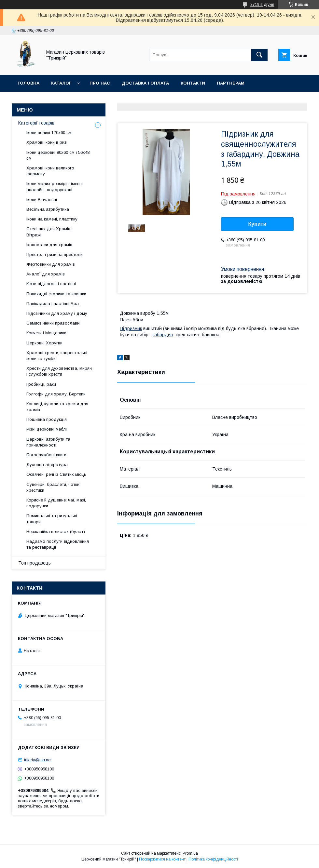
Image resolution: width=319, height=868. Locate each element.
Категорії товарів (36, 123)
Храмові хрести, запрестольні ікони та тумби (57, 356)
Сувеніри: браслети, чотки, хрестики (53, 487)
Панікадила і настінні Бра (53, 304)
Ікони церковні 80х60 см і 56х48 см (58, 155)
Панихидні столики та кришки (56, 294)
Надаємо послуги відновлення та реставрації (58, 544)
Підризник (131, 328)
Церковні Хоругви (44, 343)
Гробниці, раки (41, 384)
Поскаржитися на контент (162, 859)
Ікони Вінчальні (42, 200)
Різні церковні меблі (47, 429)
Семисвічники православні (53, 323)
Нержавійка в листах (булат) (56, 532)
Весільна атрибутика (48, 209)
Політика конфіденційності (213, 859)
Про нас (100, 83)
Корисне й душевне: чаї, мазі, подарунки (56, 503)
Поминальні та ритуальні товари (52, 519)
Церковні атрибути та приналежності (48, 442)
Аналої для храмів (46, 274)
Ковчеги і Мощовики (46, 333)
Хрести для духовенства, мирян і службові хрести (59, 371)
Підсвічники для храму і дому (57, 313)
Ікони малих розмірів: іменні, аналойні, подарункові (55, 187)
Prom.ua (190, 853)
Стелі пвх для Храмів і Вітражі (49, 232)
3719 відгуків (262, 5)
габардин (163, 335)
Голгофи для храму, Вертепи (56, 394)
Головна (28, 83)
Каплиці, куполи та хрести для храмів (57, 407)
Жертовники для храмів (51, 264)
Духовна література (47, 465)
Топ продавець (35, 563)
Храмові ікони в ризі (47, 142)
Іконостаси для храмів (49, 245)
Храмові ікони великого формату (50, 171)
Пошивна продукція (47, 419)
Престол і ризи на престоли (55, 254)
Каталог (61, 83)
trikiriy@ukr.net (38, 760)
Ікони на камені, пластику (52, 219)
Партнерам (231, 83)
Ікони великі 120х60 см (49, 133)
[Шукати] (259, 55)
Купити (257, 224)
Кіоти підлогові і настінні (51, 284)
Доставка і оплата (145, 83)
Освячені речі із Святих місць (56, 474)
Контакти (193, 83)
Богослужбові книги (46, 455)
